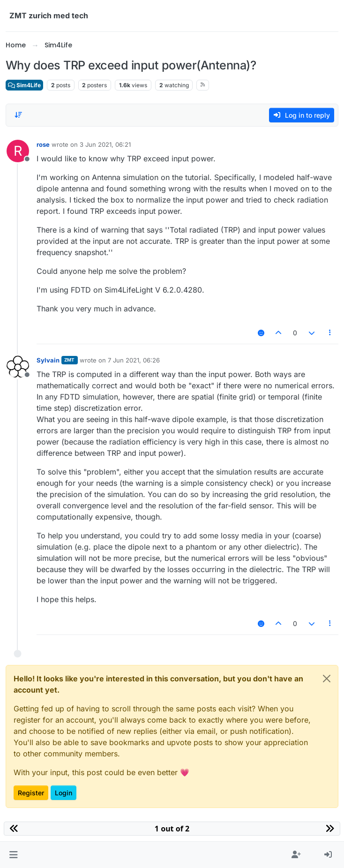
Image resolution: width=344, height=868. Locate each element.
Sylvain (48, 360)
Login (64, 793)
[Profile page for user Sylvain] (18, 367)
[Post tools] (330, 333)
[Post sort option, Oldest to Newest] (18, 115)
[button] (13, 855)
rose (43, 144)
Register (31, 793)
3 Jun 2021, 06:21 (105, 144)
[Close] (327, 679)
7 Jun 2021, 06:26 (134, 360)
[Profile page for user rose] (18, 151)
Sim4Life (24, 85)
